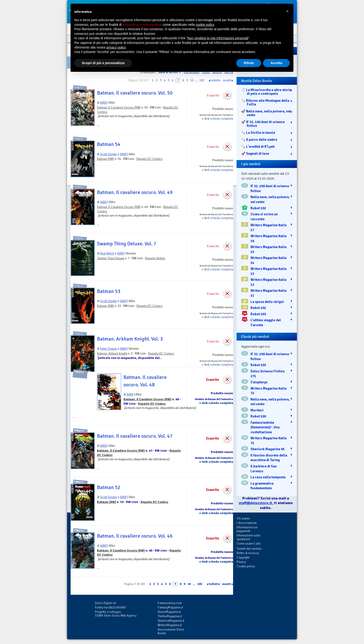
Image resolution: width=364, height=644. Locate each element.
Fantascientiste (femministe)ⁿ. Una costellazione (265, 427)
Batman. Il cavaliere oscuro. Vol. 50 (135, 93)
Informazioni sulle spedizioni (248, 537)
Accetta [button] (276, 63)
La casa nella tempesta (268, 477)
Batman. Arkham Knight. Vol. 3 (130, 339)
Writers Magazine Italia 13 (268, 271)
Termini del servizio (249, 549)
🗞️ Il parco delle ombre (259, 140)
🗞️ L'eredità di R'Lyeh (258, 147)
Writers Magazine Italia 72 (268, 391)
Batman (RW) (106, 159)
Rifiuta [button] (249, 63)
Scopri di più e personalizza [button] (103, 63)
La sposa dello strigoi (267, 302)
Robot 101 (258, 308)
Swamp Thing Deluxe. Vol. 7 (127, 244)
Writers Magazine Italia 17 (268, 228)
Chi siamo (243, 518)
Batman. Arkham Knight (112, 353)
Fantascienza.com (170, 603)
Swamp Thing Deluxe (111, 258)
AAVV (103, 103)
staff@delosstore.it (255, 503)
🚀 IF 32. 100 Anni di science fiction (263, 124)
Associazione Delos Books (171, 631)
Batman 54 (109, 144)
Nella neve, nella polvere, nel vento (270, 199)
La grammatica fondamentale (262, 486)
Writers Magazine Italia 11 (268, 293)
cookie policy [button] (205, 25)
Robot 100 (258, 416)
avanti (227, 80)
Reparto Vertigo (155, 258)
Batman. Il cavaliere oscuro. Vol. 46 (135, 536)
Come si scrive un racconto (264, 217)
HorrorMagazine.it (169, 612)
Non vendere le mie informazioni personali (218, 38)
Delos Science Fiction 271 (268, 374)
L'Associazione (247, 523)
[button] (287, 11)
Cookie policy (246, 566)
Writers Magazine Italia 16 (268, 238)
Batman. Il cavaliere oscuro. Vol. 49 (135, 192)
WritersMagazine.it (170, 625)
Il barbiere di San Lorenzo (264, 469)
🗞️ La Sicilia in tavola (258, 133)
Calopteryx (259, 382)
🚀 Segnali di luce (255, 154)
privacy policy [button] (116, 47)
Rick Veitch (107, 253)
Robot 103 (258, 314)
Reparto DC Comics (149, 159)
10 (192, 80)
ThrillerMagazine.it (170, 616)
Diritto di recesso (248, 553)
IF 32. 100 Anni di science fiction (270, 189)
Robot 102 (258, 208)
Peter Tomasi (109, 349)
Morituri (257, 410)
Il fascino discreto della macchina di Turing (269, 458)
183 (202, 80)
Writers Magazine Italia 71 (268, 441)
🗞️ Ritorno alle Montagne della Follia (265, 102)
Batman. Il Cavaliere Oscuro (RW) (119, 107)
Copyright (243, 557)
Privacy (241, 562)
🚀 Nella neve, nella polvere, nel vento (266, 113)
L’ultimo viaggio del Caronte (266, 323)
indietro (216, 80)
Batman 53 (109, 291)
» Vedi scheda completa (217, 119)
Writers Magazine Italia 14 (268, 260)
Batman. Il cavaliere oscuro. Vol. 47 (135, 436)
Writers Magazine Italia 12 (268, 282)
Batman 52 (109, 487)
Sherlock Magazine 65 (268, 449)
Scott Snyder (109, 154)
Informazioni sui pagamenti (247, 529)
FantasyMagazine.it (170, 607)
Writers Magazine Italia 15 (268, 249)
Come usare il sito (249, 544)
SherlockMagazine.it (171, 621)
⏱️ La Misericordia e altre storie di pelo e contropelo (266, 92)
